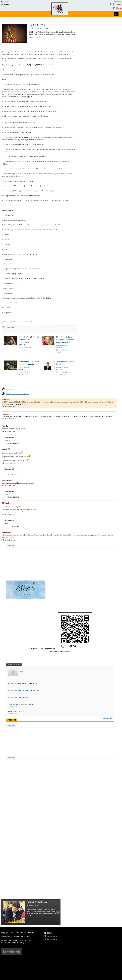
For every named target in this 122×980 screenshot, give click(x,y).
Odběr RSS (10, 327)
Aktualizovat (10, 389)
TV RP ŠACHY (52, 939)
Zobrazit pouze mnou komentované (17, 394)
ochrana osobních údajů (16, 936)
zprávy (6, 2)
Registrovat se (116, 4)
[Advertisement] (25, 564)
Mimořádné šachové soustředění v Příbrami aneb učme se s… (65, 339)
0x (22, 347)
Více (21, 671)
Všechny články (108, 718)
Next (58, 912)
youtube (7, 5)
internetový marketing (16, 943)
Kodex (28, 936)
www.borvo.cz (52, 936)
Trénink (59, 347)
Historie (45, 28)
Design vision (13, 940)
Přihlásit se (117, 2)
